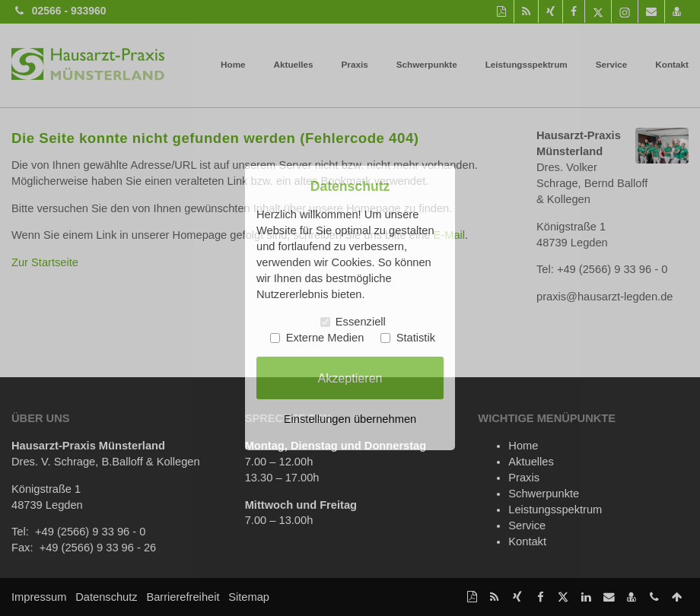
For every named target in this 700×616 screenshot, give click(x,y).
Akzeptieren (350, 377)
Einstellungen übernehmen (350, 419)
